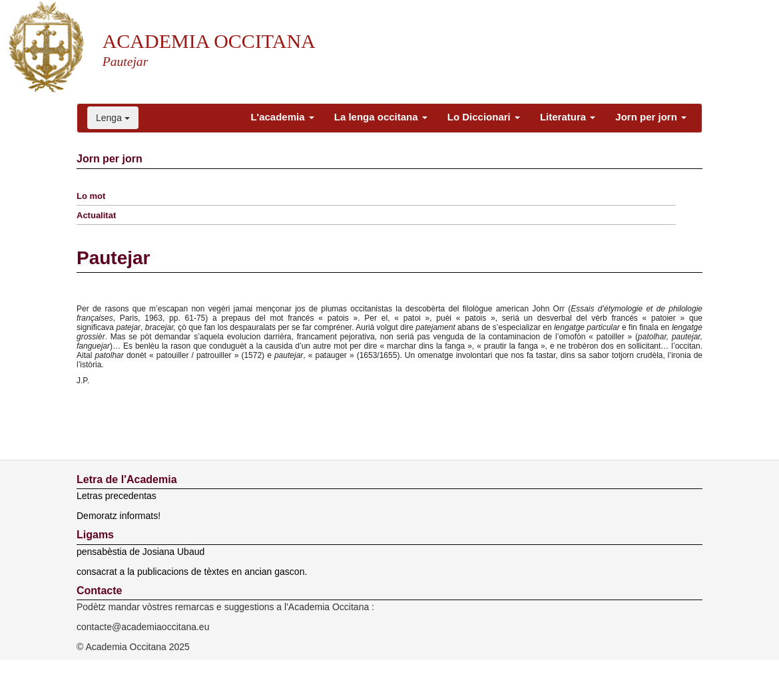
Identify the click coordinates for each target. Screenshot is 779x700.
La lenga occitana (381, 117)
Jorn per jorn (651, 117)
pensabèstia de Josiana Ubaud (140, 552)
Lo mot (91, 196)
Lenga (113, 118)
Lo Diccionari (484, 117)
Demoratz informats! (119, 516)
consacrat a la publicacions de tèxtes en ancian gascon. (192, 572)
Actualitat (96, 215)
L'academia (282, 117)
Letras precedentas (117, 496)
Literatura (568, 117)
